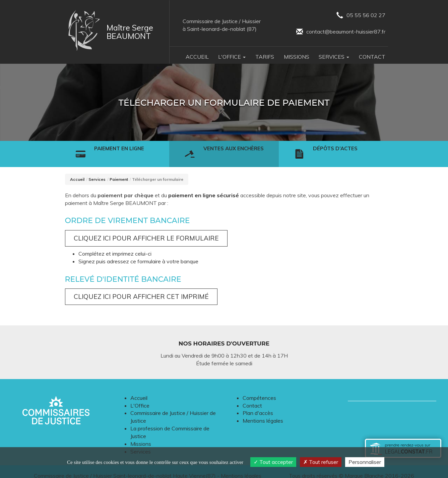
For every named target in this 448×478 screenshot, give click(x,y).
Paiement (119, 171)
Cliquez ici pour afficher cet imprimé (141, 288)
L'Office (140, 397)
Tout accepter (273, 462)
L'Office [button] (232, 57)
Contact (372, 57)
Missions (297, 57)
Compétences (259, 389)
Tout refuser (321, 462)
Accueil (197, 57)
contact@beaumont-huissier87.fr (341, 32)
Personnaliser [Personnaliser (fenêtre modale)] (365, 462)
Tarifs (265, 57)
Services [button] (334, 57)
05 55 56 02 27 (361, 16)
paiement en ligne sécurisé (204, 187)
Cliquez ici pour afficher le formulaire (146, 230)
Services (97, 171)
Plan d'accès (258, 405)
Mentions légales (263, 412)
